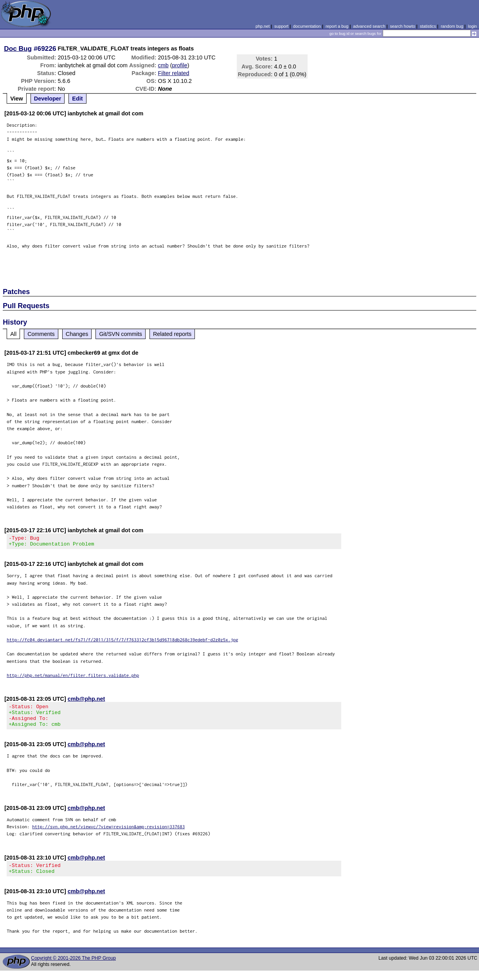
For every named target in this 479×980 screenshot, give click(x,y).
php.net (263, 26)
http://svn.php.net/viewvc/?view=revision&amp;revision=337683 (108, 834)
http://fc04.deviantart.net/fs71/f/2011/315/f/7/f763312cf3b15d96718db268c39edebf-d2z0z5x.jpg (122, 642)
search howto (402, 26)
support (281, 26)
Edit (77, 99)
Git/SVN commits (121, 334)
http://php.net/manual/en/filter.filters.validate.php (73, 678)
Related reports (172, 334)
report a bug (337, 26)
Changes (77, 334)
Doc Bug (18, 48)
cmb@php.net (86, 701)
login (473, 26)
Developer (48, 99)
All (13, 334)
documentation (307, 26)
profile (180, 65)
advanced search (369, 26)
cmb (163, 65)
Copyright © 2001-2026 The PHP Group (73, 967)
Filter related (174, 73)
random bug (452, 26)
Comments (41, 334)
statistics (428, 26)
